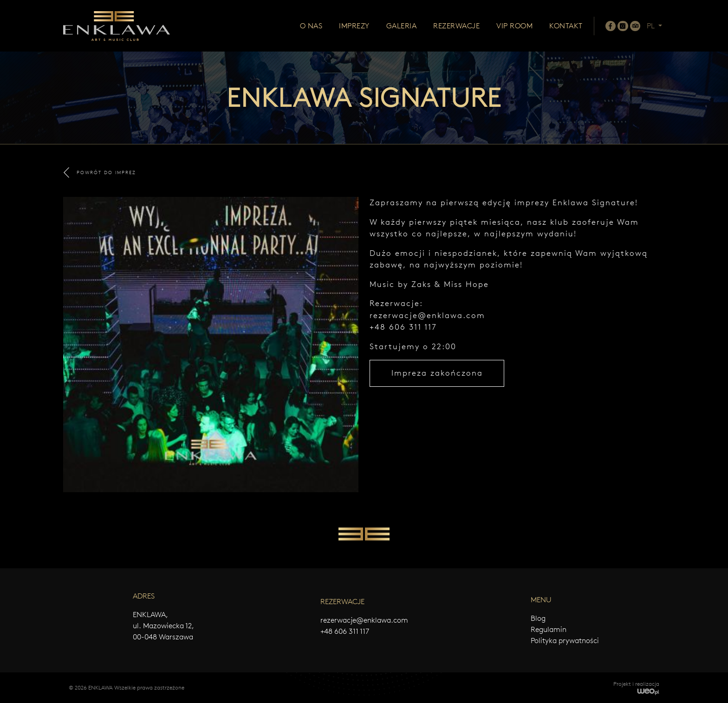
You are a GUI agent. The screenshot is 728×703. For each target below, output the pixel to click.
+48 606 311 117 (345, 631)
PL (652, 26)
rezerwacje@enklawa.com (427, 315)
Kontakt (566, 26)
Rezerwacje (456, 26)
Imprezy (354, 26)
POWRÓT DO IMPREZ (100, 172)
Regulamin (549, 629)
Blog (538, 618)
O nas (311, 26)
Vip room (514, 26)
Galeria (402, 26)
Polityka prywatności (565, 641)
